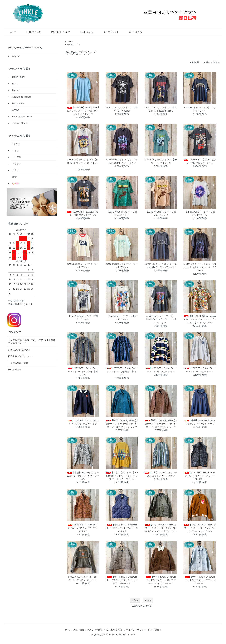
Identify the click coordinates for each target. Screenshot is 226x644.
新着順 (216, 62)
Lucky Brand (18, 103)
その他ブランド (74, 44)
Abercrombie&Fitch (22, 97)
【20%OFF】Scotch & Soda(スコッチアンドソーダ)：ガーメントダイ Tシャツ (83, 111)
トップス (17, 157)
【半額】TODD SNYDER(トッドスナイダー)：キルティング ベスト (122, 528)
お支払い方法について (19, 350)
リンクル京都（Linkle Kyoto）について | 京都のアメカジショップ (32, 342)
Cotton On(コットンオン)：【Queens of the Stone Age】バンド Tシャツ (200, 267)
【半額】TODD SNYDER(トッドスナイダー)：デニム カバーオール (200, 580)
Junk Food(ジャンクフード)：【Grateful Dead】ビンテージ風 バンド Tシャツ (161, 319)
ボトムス (17, 170)
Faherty (16, 90)
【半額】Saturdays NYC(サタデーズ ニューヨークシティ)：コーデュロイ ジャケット (200, 528)
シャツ (16, 150)
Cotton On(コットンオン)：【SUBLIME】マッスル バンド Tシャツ (83, 163)
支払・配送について (58, 32)
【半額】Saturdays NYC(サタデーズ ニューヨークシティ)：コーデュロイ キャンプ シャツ (122, 424)
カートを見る (133, 32)
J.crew (15, 110)
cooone (16, 56)
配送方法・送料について (20, 356)
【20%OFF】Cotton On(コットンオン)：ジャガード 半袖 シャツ (83, 371)
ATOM (17, 370)
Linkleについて (31, 32)
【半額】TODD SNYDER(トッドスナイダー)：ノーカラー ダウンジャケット (122, 580)
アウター (17, 164)
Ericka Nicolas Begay (23, 117)
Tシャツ (16, 144)
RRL (14, 84)
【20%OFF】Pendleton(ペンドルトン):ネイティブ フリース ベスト (200, 476)
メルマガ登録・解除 (18, 363)
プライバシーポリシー (135, 630)
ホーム (11, 32)
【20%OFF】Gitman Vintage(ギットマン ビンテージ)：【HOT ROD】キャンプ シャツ (200, 319)
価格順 (206, 62)
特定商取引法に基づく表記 (109, 630)
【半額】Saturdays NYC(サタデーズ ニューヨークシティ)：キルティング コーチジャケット (161, 528)
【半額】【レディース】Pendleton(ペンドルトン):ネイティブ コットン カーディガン (122, 476)
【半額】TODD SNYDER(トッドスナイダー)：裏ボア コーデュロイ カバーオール (161, 580)
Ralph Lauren (19, 77)
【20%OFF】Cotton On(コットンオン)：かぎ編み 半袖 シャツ (122, 371)
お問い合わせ (85, 32)
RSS (11, 370)
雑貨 (14, 177)
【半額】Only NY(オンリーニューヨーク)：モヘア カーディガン (83, 476)
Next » (148, 600)
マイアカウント (109, 32)
